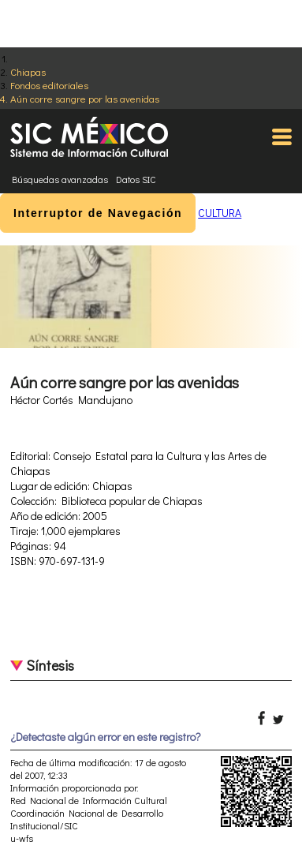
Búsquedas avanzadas (60, 179)
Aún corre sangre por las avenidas (85, 98)
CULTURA (220, 213)
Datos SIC (136, 179)
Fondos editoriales (49, 85)
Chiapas (28, 71)
